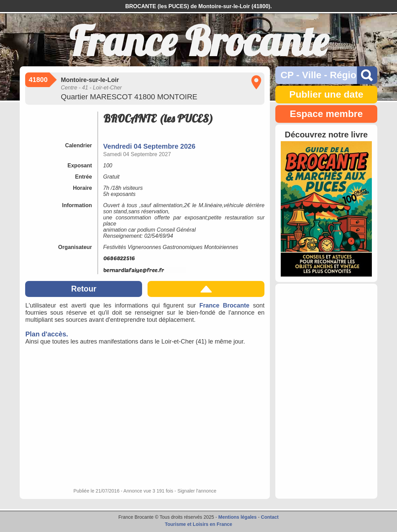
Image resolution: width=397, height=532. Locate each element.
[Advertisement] (326, 391)
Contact (270, 517)
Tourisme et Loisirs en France (198, 524)
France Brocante (224, 305)
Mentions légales (237, 517)
